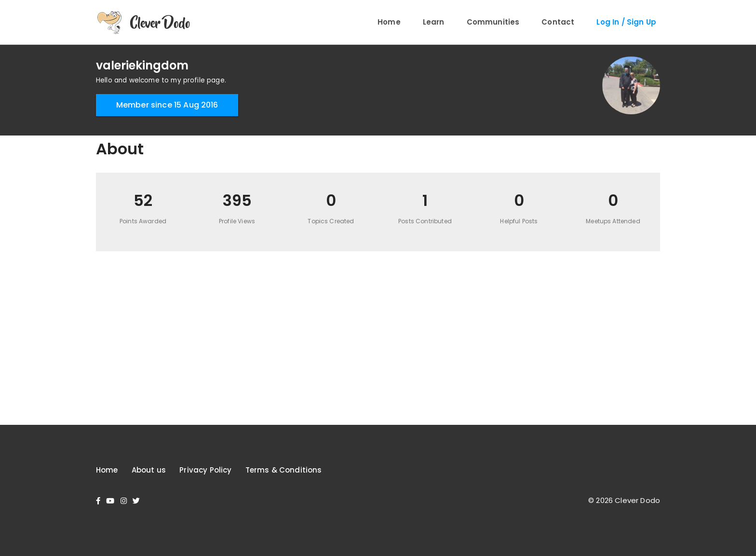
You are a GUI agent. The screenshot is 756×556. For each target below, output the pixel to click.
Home (389, 22)
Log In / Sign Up (626, 22)
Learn (434, 22)
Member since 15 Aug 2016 (167, 105)
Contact (558, 22)
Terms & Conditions (284, 470)
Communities (493, 22)
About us (149, 470)
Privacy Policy (205, 470)
